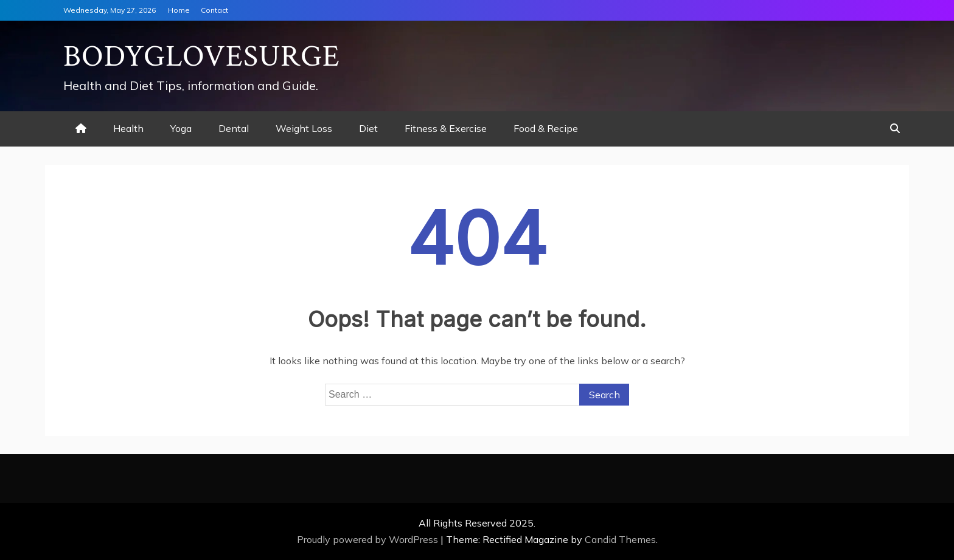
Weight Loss (304, 128)
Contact (214, 10)
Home (179, 10)
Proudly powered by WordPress (369, 539)
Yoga (181, 128)
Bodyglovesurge (202, 57)
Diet (368, 128)
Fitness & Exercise (446, 128)
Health (128, 128)
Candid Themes (620, 539)
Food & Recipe (546, 128)
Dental (234, 128)
